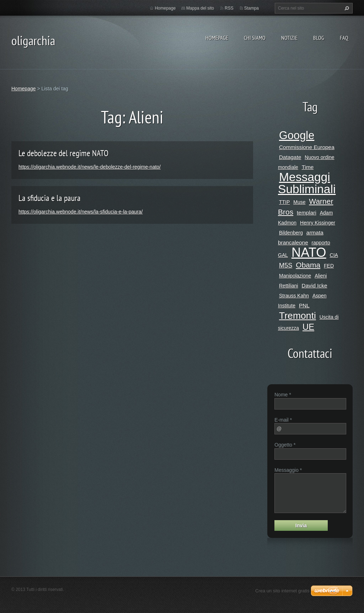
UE (308, 327)
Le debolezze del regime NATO (63, 153)
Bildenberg (291, 233)
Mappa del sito (200, 8)
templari (307, 213)
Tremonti (298, 316)
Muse (299, 202)
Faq (344, 38)
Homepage (217, 38)
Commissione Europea (307, 147)
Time (308, 167)
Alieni (321, 276)
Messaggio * (288, 470)
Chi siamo (255, 38)
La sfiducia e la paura (50, 198)
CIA (334, 255)
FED (329, 266)
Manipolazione (295, 276)
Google (297, 135)
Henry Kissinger (318, 223)
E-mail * (283, 420)
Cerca (346, 8)
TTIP (284, 202)
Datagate (290, 157)
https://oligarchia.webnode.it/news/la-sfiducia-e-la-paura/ (81, 212)
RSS (229, 8)
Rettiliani (289, 286)
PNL (304, 305)
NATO (309, 252)
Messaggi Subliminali (307, 183)
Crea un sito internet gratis (282, 591)
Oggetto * (285, 445)
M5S (286, 265)
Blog (319, 38)
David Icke (315, 286)
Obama (308, 265)
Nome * (283, 395)
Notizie (289, 38)
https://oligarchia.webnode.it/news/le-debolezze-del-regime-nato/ (90, 167)
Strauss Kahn (294, 296)
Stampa (251, 8)
